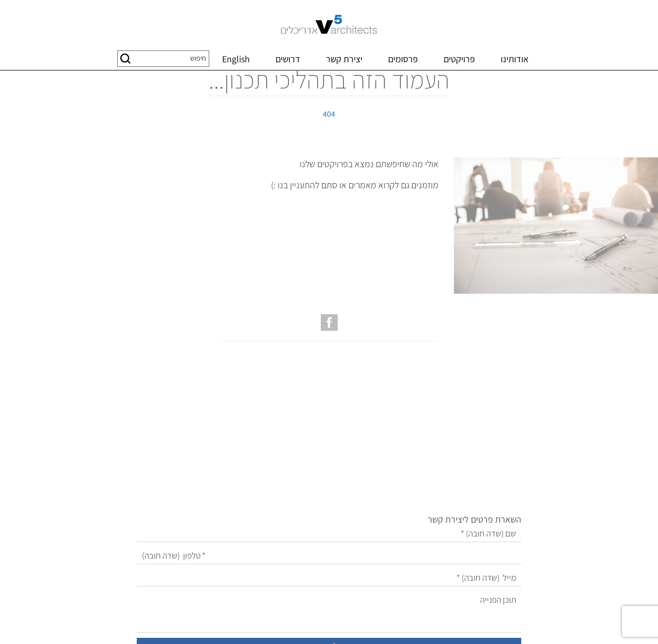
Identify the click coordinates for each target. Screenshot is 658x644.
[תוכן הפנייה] (298, 527)
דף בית (646, 81)
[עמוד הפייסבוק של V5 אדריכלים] (329, 374)
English (236, 59)
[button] (125, 59)
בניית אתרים (374, 624)
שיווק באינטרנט (333, 624)
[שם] (298, 449)
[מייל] (298, 493)
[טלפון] (298, 471)
